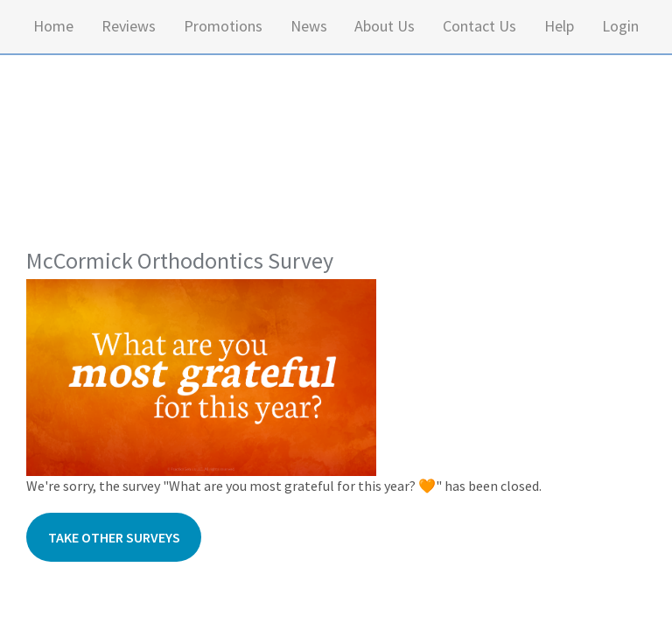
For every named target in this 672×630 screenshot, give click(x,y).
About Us (385, 26)
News (309, 26)
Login (620, 26)
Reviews (129, 26)
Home (53, 26)
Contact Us (479, 26)
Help (559, 26)
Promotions (223, 26)
